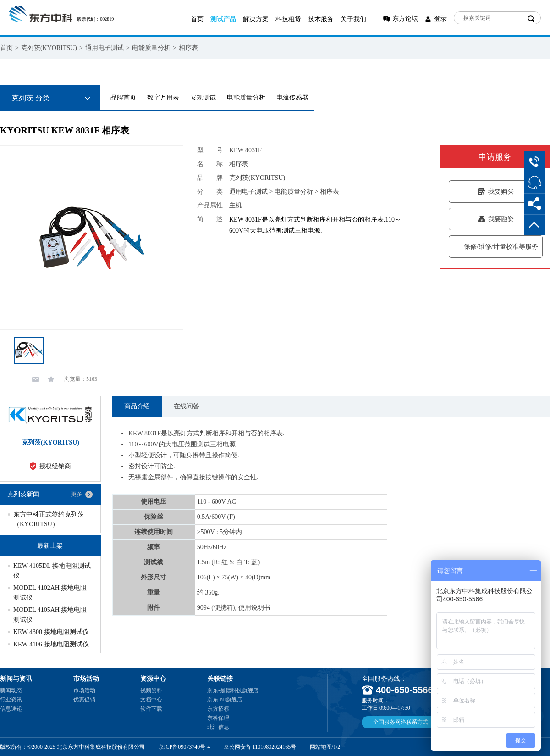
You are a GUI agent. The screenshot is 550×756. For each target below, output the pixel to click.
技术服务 (321, 19)
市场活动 (84, 690)
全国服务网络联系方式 (401, 722)
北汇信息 (218, 727)
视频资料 (151, 690)
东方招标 (218, 709)
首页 (197, 19)
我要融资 (496, 219)
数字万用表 (163, 97)
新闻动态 (11, 690)
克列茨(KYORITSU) (49, 48)
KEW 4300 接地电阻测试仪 (51, 632)
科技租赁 (288, 19)
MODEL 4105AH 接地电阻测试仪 (50, 615)
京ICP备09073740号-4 (184, 747)
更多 (77, 494)
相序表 (188, 48)
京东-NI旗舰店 (225, 700)
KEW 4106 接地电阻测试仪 (51, 644)
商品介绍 (137, 406)
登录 (440, 19)
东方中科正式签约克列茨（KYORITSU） (49, 519)
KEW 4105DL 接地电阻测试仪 (52, 571)
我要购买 (496, 192)
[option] (92, 238)
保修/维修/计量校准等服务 (496, 247)
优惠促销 (84, 700)
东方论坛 (405, 19)
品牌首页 (123, 97)
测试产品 (223, 19)
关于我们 (353, 19)
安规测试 (203, 97)
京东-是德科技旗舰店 (233, 690)
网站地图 (321, 747)
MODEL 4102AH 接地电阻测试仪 (50, 593)
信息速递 (11, 709)
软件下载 (151, 709)
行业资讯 (11, 700)
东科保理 (218, 718)
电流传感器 (292, 97)
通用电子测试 (104, 48)
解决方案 (256, 19)
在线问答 (187, 406)
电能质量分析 (151, 48)
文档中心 (151, 700)
